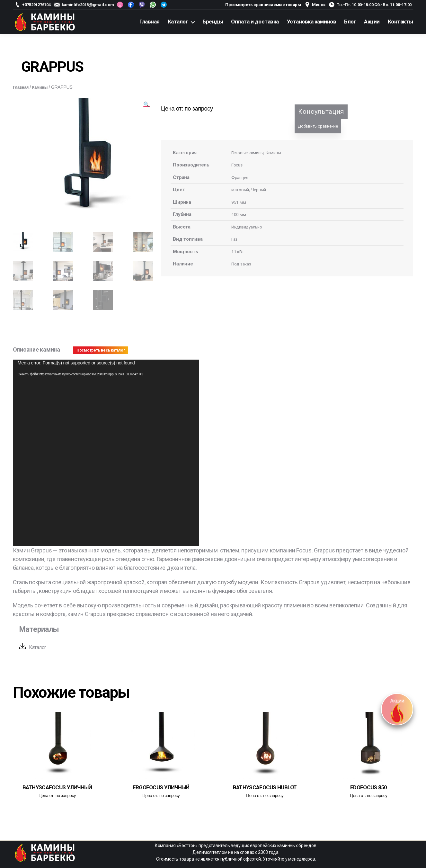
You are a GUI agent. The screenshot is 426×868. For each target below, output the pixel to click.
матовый (241, 190)
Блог (350, 22)
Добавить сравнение (318, 126)
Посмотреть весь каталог (101, 350)
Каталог (178, 22)
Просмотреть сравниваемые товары (263, 5)
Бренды (213, 22)
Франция (241, 177)
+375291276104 (36, 5)
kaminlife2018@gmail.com (88, 5)
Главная (150, 22)
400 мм (239, 214)
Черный (260, 190)
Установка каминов (312, 22)
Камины (43, 87)
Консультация (321, 112)
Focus (238, 165)
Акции (372, 22)
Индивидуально (249, 227)
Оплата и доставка (255, 22)
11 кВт (238, 252)
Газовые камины (249, 153)
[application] (106, 452)
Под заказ (243, 264)
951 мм (239, 202)
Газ (235, 239)
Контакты (400, 22)
